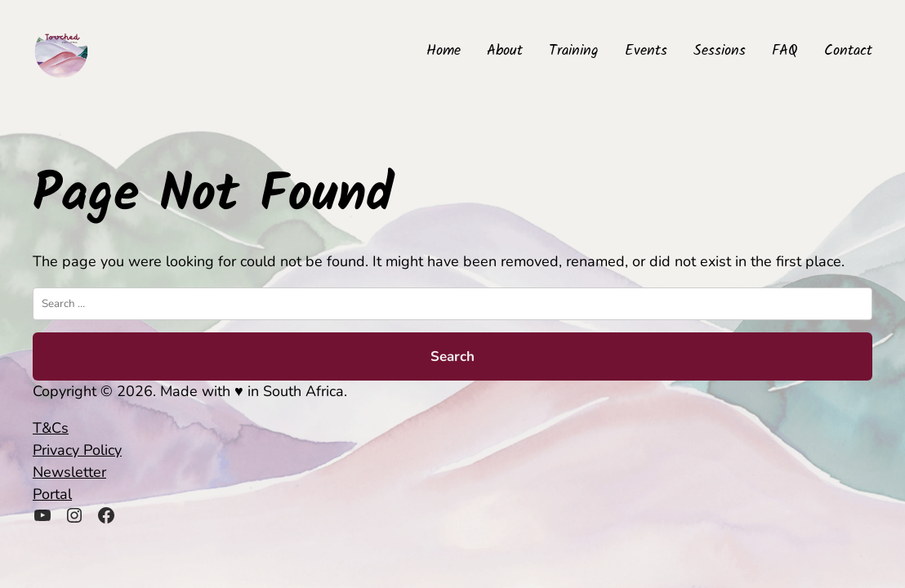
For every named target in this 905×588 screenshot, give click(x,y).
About (505, 51)
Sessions (720, 51)
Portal (52, 494)
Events (646, 51)
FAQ (785, 51)
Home (444, 51)
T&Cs (51, 428)
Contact (848, 51)
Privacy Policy (77, 450)
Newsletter (69, 472)
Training (574, 51)
